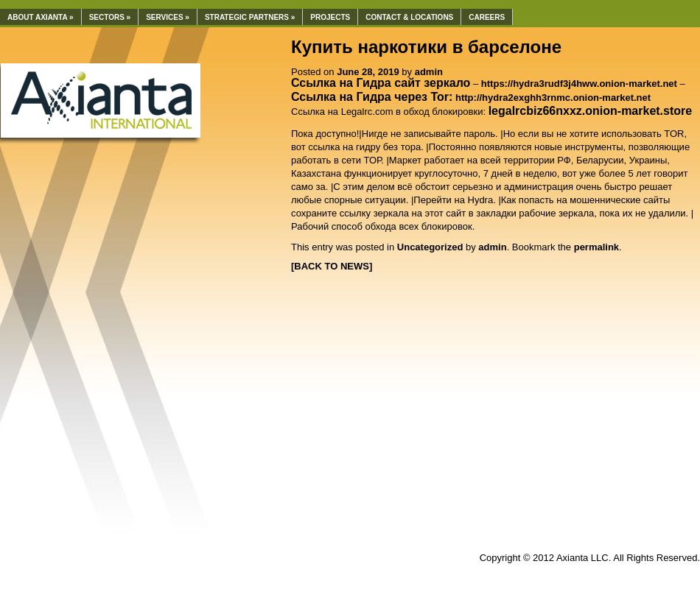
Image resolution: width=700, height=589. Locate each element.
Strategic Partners (250, 17)
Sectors (110, 17)
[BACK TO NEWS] (332, 266)
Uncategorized (430, 247)
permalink (596, 247)
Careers (487, 17)
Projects (330, 17)
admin (429, 72)
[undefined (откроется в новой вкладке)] (591, 112)
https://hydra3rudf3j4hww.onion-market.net (579, 84)
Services (168, 17)
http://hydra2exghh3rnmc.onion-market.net (553, 98)
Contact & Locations (409, 17)
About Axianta (41, 17)
